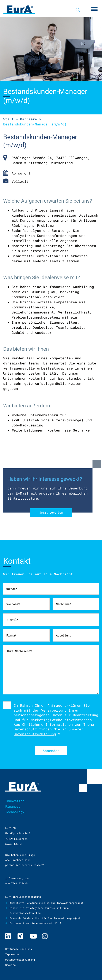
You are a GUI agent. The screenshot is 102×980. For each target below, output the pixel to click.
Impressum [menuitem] (12, 954)
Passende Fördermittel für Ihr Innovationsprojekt (45, 918)
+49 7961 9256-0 (16, 883)
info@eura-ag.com (17, 878)
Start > (11, 119)
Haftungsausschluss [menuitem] (19, 949)
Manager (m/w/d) (35, 124)
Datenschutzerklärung (35, 734)
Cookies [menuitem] (10, 965)
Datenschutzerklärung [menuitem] (20, 959)
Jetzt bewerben (51, 512)
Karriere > (31, 119)
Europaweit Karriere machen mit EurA (35, 923)
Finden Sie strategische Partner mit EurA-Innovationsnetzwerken (40, 910)
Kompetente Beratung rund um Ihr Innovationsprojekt (46, 903)
